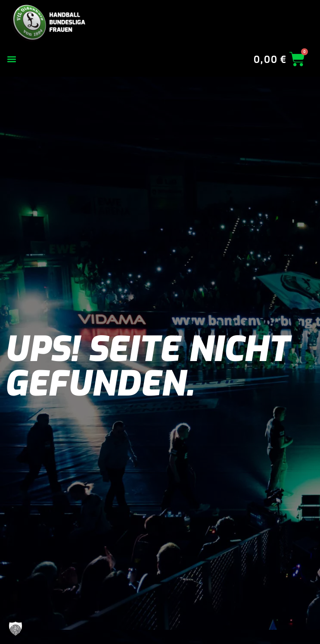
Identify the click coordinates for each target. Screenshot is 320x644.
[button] (11, 59)
